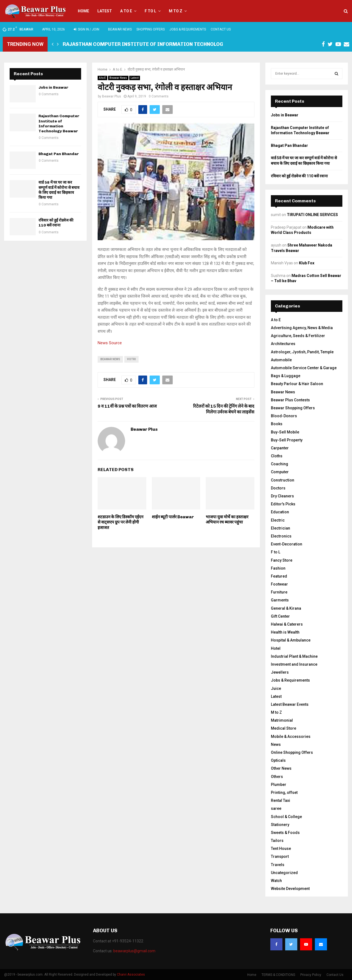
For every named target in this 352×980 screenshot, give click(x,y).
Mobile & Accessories (291, 737)
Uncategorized (284, 873)
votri (131, 359)
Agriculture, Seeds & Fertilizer (298, 336)
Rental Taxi (280, 800)
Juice (276, 688)
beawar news (110, 359)
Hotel (276, 648)
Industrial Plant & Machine (294, 656)
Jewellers (280, 672)
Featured (279, 576)
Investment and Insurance (294, 664)
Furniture (279, 592)
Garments (280, 600)
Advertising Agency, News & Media (302, 328)
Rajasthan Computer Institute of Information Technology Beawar (155, 44)
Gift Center (280, 616)
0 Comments (159, 96)
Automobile (281, 360)
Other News (281, 768)
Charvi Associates (131, 975)
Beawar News (120, 29)
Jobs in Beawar (53, 87)
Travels (278, 865)
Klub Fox (307, 263)
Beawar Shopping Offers (293, 408)
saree (276, 808)
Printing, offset (284, 793)
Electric (278, 520)
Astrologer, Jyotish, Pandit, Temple (302, 352)
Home (83, 11)
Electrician (280, 528)
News (276, 744)
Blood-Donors (284, 416)
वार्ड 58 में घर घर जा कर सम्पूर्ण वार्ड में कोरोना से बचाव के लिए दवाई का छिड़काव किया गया (59, 190)
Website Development (290, 889)
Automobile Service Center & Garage (304, 368)
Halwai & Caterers (287, 624)
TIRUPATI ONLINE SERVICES (312, 215)
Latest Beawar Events (290, 704)
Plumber (279, 785)
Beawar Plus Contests (290, 400)
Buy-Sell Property (287, 440)
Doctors (278, 488)
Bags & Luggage (286, 376)
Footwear (279, 584)
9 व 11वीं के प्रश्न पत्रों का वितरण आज (127, 406)
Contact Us (221, 29)
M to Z (176, 11)
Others (277, 777)
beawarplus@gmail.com (134, 951)
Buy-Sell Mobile (285, 432)
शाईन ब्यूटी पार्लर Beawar (173, 517)
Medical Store (284, 728)
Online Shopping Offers (292, 752)
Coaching (280, 464)
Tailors (277, 841)
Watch (276, 881)
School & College (286, 817)
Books (277, 424)
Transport (280, 856)
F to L (150, 11)
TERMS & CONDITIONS (278, 975)
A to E (126, 11)
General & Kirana (286, 608)
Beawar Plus (112, 96)
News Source (110, 343)
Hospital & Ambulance (291, 640)
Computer (280, 472)
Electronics (281, 536)
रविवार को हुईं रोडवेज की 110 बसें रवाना (56, 223)
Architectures (283, 344)
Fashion (278, 568)
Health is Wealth (285, 632)
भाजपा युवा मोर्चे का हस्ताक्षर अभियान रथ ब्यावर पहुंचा (227, 520)
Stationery (280, 825)
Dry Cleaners (282, 496)
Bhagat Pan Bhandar (59, 154)
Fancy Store (282, 560)
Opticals (278, 760)
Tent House (281, 849)
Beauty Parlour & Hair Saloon (297, 384)
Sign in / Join (86, 29)
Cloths (277, 456)
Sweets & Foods (285, 833)
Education (280, 512)
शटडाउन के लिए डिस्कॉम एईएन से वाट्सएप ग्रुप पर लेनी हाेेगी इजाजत (120, 522)
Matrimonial (282, 720)
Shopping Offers (151, 29)
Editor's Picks (283, 504)
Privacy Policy (311, 975)
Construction (283, 480)
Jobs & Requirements (188, 29)
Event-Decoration (287, 544)
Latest (105, 11)
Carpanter (280, 448)
